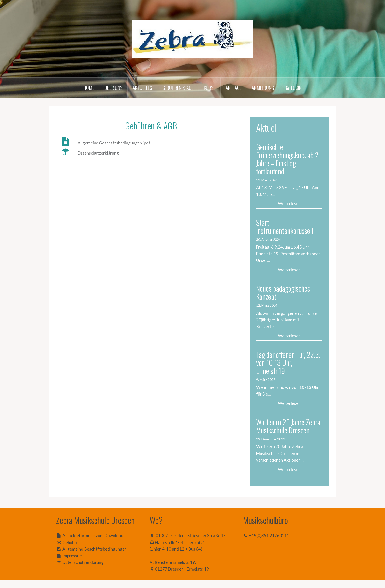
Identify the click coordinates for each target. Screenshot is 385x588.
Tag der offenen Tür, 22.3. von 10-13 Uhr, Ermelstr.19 (287, 363)
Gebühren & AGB (178, 88)
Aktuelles (142, 88)
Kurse (210, 88)
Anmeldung (263, 88)
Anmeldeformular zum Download (93, 544)
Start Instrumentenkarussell (290, 227)
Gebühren (71, 551)
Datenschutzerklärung (98, 153)
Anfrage (234, 88)
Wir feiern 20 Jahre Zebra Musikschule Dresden (285, 430)
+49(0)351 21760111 (269, 544)
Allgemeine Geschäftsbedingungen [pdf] (115, 143)
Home (89, 88)
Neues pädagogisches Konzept (288, 292)
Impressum (73, 564)
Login (293, 88)
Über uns (113, 88)
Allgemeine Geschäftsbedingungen (95, 557)
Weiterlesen (292, 204)
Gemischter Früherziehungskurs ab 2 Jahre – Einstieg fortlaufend (290, 159)
